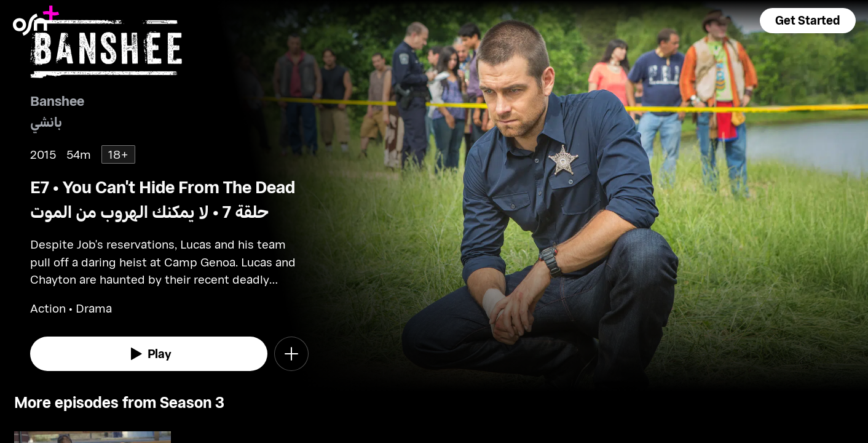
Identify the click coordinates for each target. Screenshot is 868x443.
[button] (808, 21)
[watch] (149, 354)
